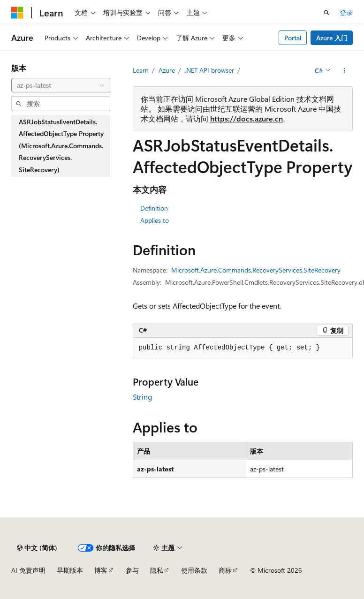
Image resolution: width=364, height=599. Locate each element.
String (142, 397)
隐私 (157, 570)
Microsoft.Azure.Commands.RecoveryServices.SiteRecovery (256, 270)
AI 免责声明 (28, 570)
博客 (101, 570)
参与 (132, 570)
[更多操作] (345, 70)
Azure (167, 70)
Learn (141, 70)
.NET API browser (209, 70)
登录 (346, 12)
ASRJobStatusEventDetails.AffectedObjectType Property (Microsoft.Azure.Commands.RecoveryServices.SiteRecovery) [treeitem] (61, 146)
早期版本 (70, 570)
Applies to (155, 220)
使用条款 (194, 570)
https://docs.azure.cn (246, 118)
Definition (154, 208)
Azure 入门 (332, 38)
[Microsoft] (17, 13)
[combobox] (61, 85)
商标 (225, 570)
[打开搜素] (326, 13)
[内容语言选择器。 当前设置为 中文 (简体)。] (37, 548)
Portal (293, 38)
